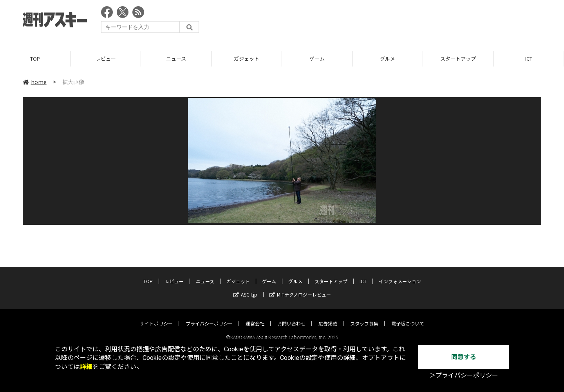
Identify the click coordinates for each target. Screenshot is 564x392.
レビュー (106, 58)
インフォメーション (400, 274)
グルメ (388, 58)
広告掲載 (328, 317)
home (35, 82)
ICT (529, 58)
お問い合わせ (291, 317)
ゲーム (317, 58)
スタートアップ (458, 58)
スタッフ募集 (364, 317)
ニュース (176, 58)
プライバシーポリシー (209, 317)
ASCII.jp (245, 288)
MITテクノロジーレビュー (300, 288)
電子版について (408, 317)
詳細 (86, 367)
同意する (464, 357)
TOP (35, 58)
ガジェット (247, 58)
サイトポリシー (156, 317)
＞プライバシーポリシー (464, 375)
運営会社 (255, 317)
